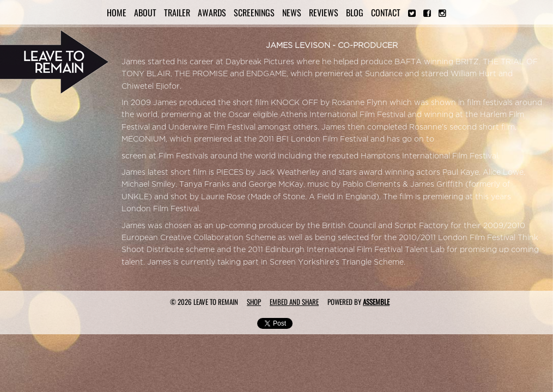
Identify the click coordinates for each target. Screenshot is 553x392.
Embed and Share (294, 302)
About (145, 13)
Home (117, 13)
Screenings (254, 13)
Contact (386, 13)
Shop (254, 302)
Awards (212, 13)
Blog (355, 13)
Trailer (177, 13)
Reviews (324, 13)
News (292, 13)
